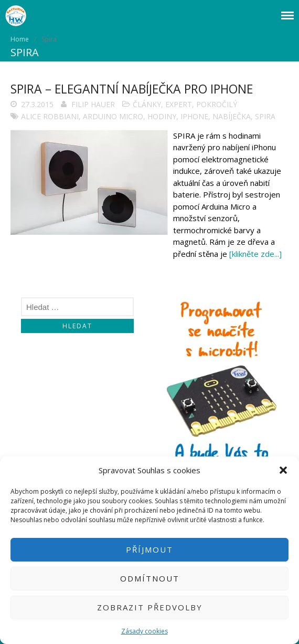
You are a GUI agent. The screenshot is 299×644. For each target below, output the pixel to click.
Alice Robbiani (50, 116)
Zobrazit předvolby (150, 607)
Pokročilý (217, 104)
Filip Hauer (93, 104)
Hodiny (162, 116)
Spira (265, 116)
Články (147, 104)
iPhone (194, 116)
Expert (179, 104)
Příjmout (149, 549)
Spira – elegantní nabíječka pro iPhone (132, 89)
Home (20, 39)
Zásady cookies (145, 631)
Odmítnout (150, 578)
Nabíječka (232, 116)
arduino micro (113, 116)
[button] (283, 470)
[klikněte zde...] (255, 254)
